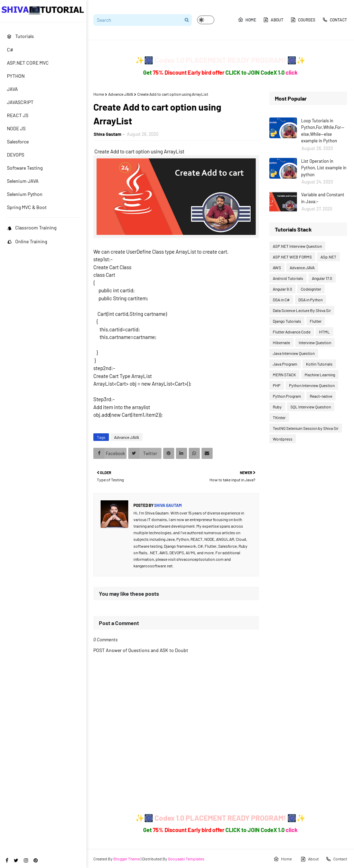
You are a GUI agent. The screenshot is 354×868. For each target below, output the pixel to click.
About (273, 20)
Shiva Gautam (108, 134)
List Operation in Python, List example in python (324, 168)
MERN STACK (284, 375)
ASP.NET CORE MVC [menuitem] (28, 63)
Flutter (316, 321)
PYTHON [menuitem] (16, 76)
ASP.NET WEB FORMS (292, 257)
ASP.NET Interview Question (297, 246)
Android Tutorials (288, 278)
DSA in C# (281, 300)
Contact (335, 20)
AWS (277, 267)
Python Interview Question (312, 385)
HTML (324, 332)
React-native (321, 396)
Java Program (285, 364)
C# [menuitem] (10, 50)
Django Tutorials (287, 321)
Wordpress (283, 439)
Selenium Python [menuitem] (25, 194)
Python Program (287, 396)
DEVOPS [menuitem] (16, 155)
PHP (277, 385)
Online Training (27, 241)
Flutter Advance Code (292, 332)
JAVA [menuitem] (12, 89)
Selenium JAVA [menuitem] (23, 181)
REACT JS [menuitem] (18, 115)
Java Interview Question (294, 353)
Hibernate (281, 342)
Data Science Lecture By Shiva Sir (302, 310)
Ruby (277, 407)
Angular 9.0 (282, 289)
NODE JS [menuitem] (16, 128)
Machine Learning (320, 375)
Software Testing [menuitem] (25, 168)
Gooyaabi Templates (186, 859)
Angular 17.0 (322, 278)
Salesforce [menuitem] (18, 141)
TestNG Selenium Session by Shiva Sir (306, 428)
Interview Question (315, 342)
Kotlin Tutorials (319, 364)
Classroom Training (32, 228)
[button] (206, 20)
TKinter (279, 417)
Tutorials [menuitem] (20, 36)
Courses (303, 20)
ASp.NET (328, 257)
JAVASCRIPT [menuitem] (20, 102)
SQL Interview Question (311, 407)
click (292, 72)
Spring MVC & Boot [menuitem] (27, 207)
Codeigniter (311, 289)
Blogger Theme (127, 859)
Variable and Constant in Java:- (323, 198)
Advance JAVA (121, 94)
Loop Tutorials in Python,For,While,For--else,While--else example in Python (323, 131)
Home (247, 20)
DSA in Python (310, 300)
